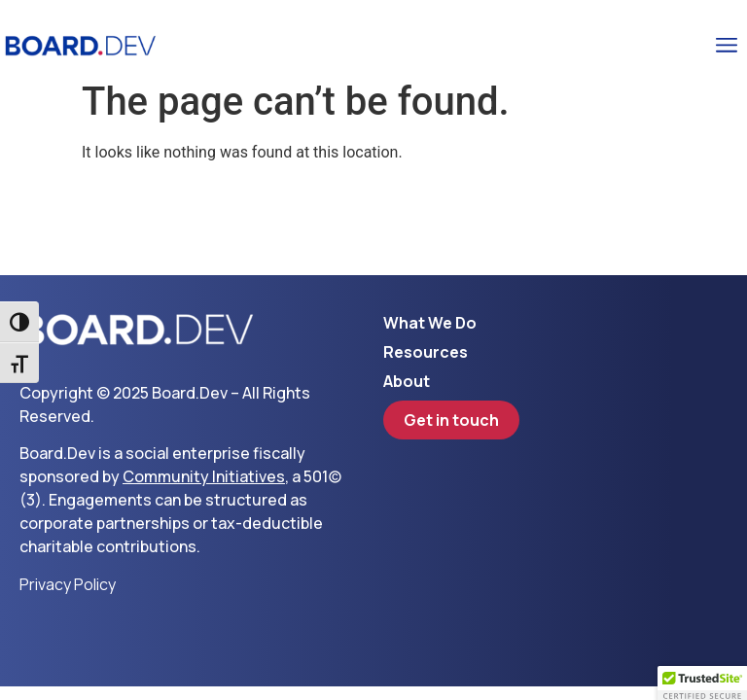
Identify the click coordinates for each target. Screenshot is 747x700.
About (407, 381)
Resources (426, 352)
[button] (726, 45)
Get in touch (451, 420)
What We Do (430, 323)
